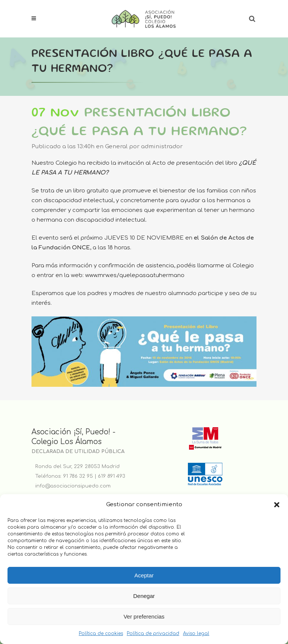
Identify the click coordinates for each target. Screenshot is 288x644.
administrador (162, 147)
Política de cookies (101, 634)
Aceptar (144, 575)
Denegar (144, 596)
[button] (277, 505)
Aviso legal (196, 634)
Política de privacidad (153, 634)
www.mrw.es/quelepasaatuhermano (135, 275)
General (116, 147)
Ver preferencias (144, 616)
